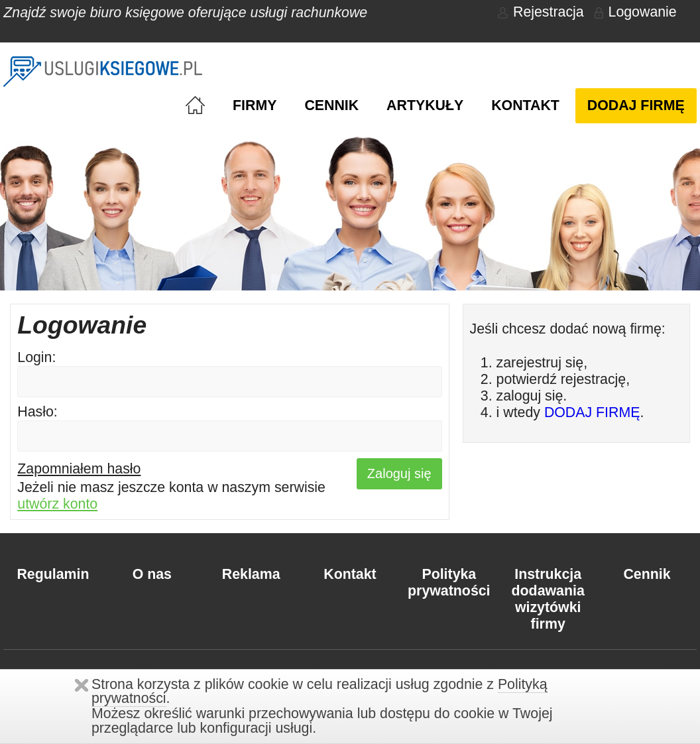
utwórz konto (57, 504)
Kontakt (525, 105)
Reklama (251, 574)
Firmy (255, 105)
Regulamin (53, 574)
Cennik (331, 105)
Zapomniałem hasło (79, 469)
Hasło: (37, 412)
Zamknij (82, 685)
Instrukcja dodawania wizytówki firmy (548, 599)
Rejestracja (541, 12)
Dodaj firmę (636, 105)
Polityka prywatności (449, 583)
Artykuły (425, 105)
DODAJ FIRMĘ (592, 412)
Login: (36, 357)
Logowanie (636, 12)
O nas (152, 574)
